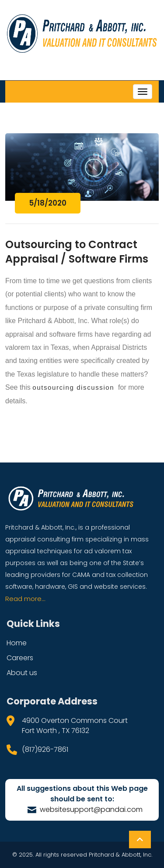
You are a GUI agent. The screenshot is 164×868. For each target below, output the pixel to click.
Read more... (25, 599)
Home (17, 643)
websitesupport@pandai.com (85, 809)
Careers (20, 658)
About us (22, 673)
